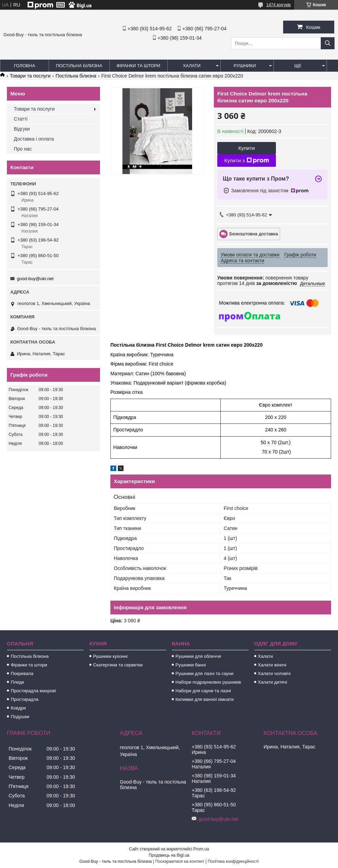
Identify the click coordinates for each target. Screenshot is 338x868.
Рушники (245, 66)
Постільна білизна (79, 66)
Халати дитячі (273, 682)
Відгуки (22, 129)
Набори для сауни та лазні (203, 691)
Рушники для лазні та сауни (205, 673)
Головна (24, 66)
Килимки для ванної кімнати (205, 699)
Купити (247, 148)
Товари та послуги (30, 76)
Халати (192, 66)
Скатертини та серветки (118, 665)
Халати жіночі (272, 665)
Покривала (22, 673)
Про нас (23, 149)
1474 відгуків (279, 5)
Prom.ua (201, 849)
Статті (21, 119)
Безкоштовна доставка (254, 233)
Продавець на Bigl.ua (169, 855)
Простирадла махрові (33, 691)
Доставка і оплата (34, 139)
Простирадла (24, 699)
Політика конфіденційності (233, 861)
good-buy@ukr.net (35, 279)
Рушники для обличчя (198, 656)
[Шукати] (328, 43)
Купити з (246, 161)
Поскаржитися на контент (180, 861)
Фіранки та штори (138, 66)
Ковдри (18, 708)
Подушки (20, 717)
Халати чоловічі (274, 673)
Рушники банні (191, 665)
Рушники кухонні (110, 656)
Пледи (17, 682)
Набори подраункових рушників (208, 682)
